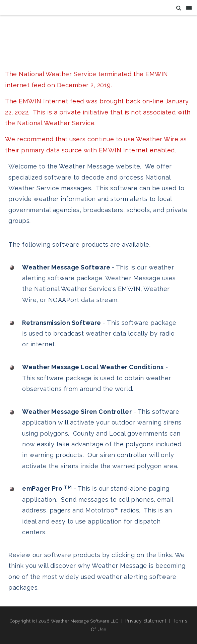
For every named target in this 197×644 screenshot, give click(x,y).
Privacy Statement (146, 621)
